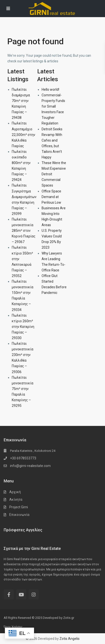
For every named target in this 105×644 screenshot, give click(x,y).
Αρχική (15, 492)
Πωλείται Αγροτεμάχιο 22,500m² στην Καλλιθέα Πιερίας (23, 134)
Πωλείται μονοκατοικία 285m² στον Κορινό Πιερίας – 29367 (24, 231)
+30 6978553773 (23, 458)
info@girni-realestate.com (30, 466)
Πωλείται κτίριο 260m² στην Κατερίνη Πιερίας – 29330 (23, 327)
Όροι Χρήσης (13, 627)
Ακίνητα (16, 500)
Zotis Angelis (70, 639)
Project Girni (19, 507)
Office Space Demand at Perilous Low (51, 197)
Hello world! (50, 89)
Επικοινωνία (19, 515)
